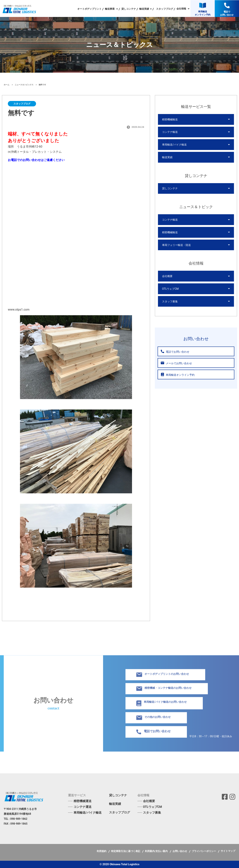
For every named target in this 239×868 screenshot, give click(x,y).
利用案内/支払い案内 (157, 851)
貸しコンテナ (129, 9)
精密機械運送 (83, 801)
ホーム (7, 85)
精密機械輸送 (170, 119)
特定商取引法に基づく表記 (126, 851)
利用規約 (102, 851)
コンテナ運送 (83, 807)
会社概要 (167, 277)
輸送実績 (167, 157)
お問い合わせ (180, 851)
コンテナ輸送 (170, 132)
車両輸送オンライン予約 (178, 375)
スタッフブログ (165, 9)
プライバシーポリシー (204, 851)
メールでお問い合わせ (176, 364)
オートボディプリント (89, 9)
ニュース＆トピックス (24, 85)
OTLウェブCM (170, 289)
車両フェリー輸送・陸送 (176, 245)
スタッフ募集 (170, 302)
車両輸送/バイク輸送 (174, 145)
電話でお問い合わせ (175, 352)
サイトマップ (228, 851)
